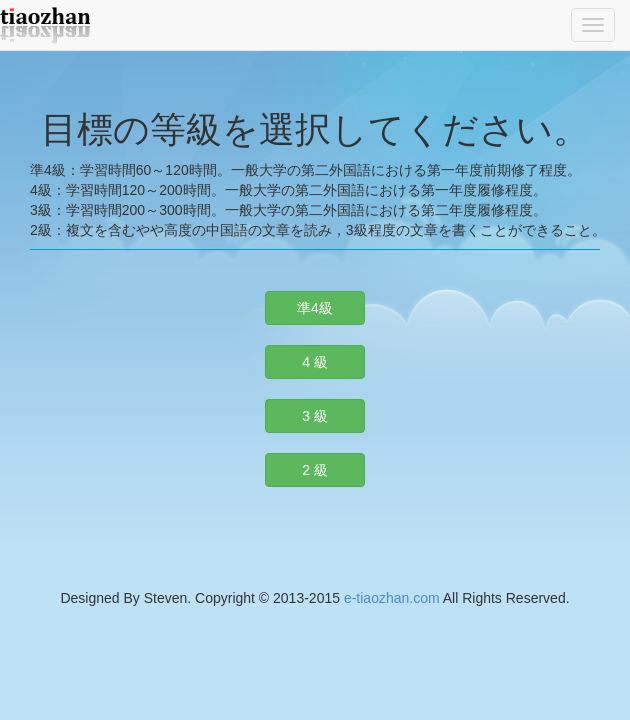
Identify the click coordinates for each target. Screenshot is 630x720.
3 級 (315, 416)
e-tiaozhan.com (392, 598)
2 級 (315, 470)
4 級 (315, 362)
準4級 (315, 308)
